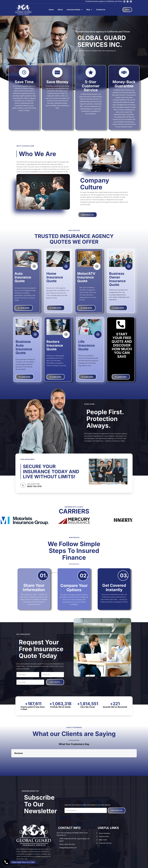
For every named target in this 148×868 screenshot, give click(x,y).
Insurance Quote (75, 10)
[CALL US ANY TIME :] (23, 485)
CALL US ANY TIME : (34, 484)
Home (51, 10)
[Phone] (6, 862)
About (60, 10)
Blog (89, 10)
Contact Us (101, 10)
